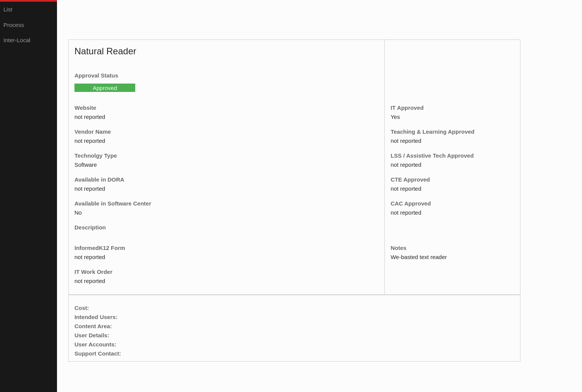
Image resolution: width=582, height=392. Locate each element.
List (8, 9)
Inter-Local (17, 40)
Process (14, 25)
